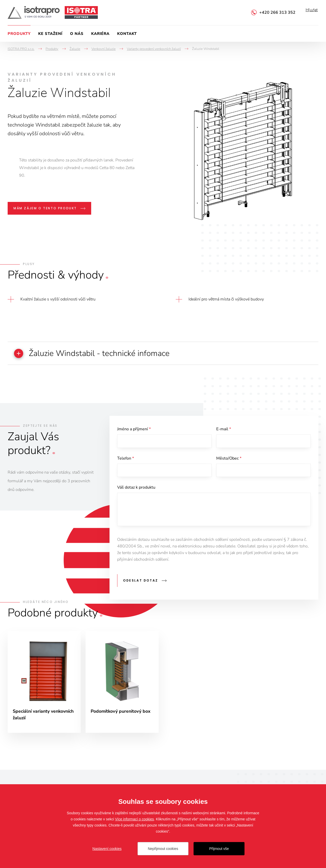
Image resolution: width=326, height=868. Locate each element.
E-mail (224, 430)
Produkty (19, 34)
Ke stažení (50, 34)
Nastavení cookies (107, 849)
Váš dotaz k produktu (136, 490)
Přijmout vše (219, 849)
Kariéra (100, 34)
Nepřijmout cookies (163, 849)
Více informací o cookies (135, 819)
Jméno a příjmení (134, 430)
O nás (77, 34)
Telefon (126, 460)
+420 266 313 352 (277, 12)
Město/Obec (229, 460)
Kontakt (127, 34)
